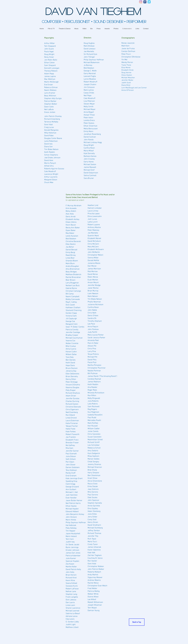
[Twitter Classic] (149, 2)
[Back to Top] (137, 622)
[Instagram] (141, 2)
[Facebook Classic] (145, 2)
